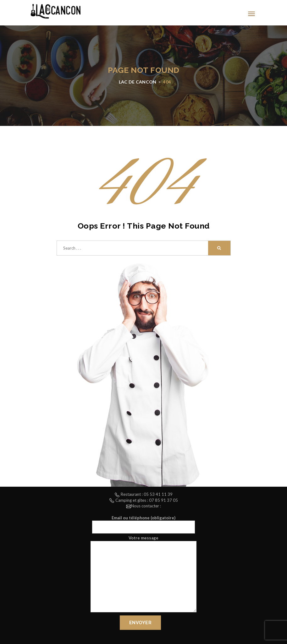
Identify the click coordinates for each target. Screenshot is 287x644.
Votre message (143, 575)
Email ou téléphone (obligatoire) (143, 525)
